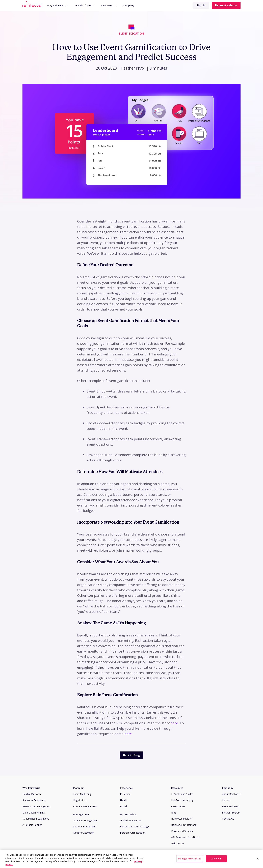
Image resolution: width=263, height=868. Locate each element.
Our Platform (85, 5)
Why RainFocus (58, 5)
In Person (125, 794)
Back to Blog (131, 755)
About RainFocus (231, 794)
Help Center (178, 843)
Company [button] (129, 5)
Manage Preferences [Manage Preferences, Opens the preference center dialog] (190, 859)
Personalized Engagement (37, 806)
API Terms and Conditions (185, 837)
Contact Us (228, 819)
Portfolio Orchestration (133, 833)
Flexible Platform (32, 794)
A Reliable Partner (32, 825)
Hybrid (124, 800)
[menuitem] (58, 5)
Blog (174, 813)
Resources (109, 5)
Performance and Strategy (134, 827)
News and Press (231, 806)
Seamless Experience (34, 800)
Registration (80, 800)
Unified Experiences (131, 820)
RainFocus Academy (182, 800)
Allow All (216, 859)
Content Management (85, 806)
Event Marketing (82, 794)
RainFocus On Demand (184, 825)
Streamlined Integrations (36, 819)
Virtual (123, 806)
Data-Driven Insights (34, 813)
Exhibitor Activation (84, 833)
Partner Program (231, 813)
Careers (226, 800)
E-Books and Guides (182, 794)
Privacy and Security (182, 831)
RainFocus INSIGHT (182, 819)
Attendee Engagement (85, 820)
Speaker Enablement (84, 827)
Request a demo (226, 5)
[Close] (258, 858)
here (174, 723)
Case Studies (178, 806)
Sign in (201, 5)
